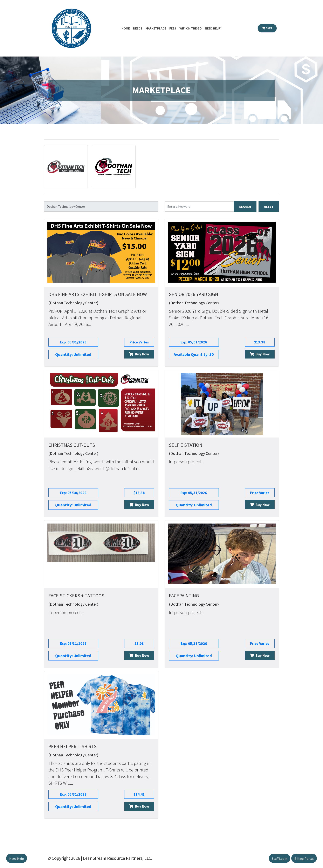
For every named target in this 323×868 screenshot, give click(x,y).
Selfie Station (186, 445)
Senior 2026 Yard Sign (194, 294)
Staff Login (280, 859)
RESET (269, 206)
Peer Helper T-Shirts (73, 746)
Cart (267, 28)
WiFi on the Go (191, 28)
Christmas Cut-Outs (72, 445)
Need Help (17, 859)
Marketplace (156, 28)
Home (126, 28)
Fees (173, 28)
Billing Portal (304, 859)
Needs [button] (138, 28)
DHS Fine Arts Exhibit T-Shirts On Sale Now (98, 294)
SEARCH (245, 206)
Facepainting (184, 596)
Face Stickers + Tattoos (76, 596)
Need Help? (213, 28)
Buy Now (139, 354)
